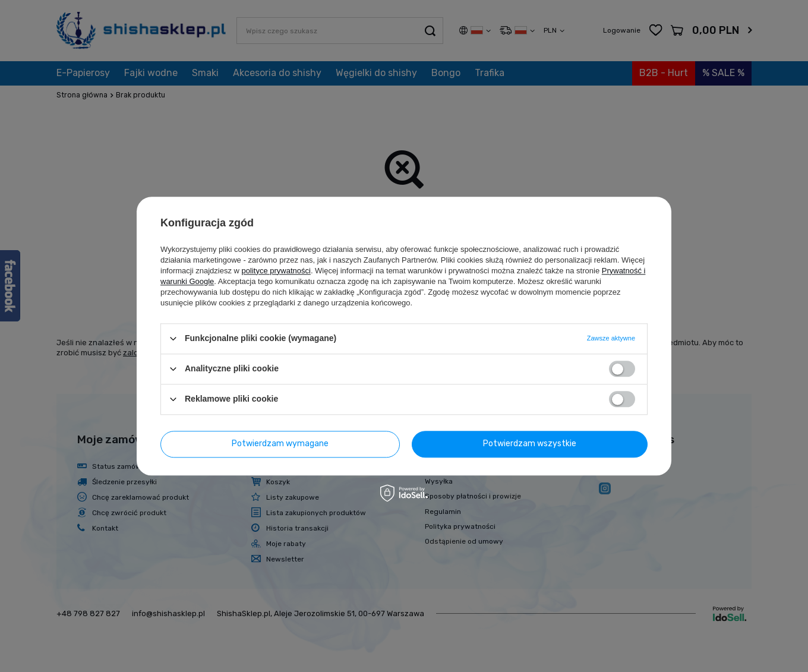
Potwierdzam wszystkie (530, 444)
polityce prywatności (276, 271)
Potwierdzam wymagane (280, 444)
